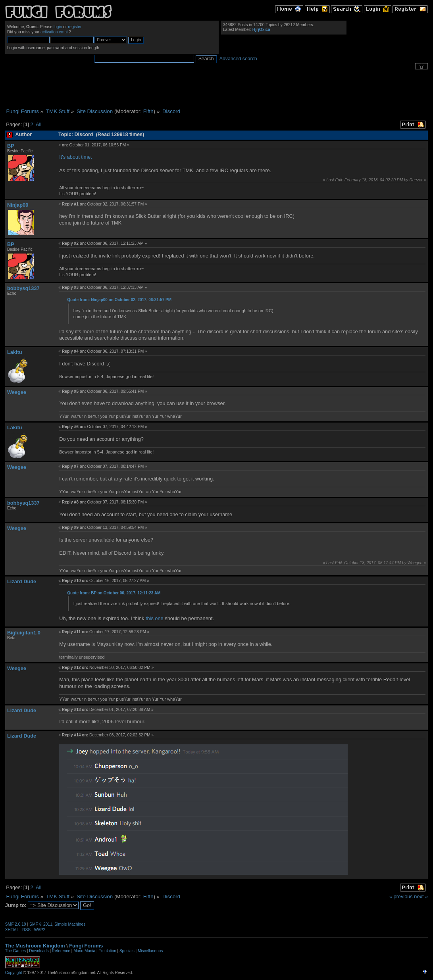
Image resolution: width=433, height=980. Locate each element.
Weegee (17, 392)
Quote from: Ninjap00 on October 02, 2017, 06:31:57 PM (119, 300)
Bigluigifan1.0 (24, 633)
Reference (61, 951)
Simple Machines (70, 924)
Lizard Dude (22, 581)
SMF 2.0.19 (16, 924)
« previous (401, 896)
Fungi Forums (86, 946)
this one (155, 618)
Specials (127, 951)
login (58, 27)
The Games (15, 951)
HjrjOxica (261, 30)
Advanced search (238, 59)
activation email (55, 32)
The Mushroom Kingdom (35, 946)
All (38, 124)
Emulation (107, 951)
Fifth (148, 111)
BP (11, 146)
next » (421, 896)
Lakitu (15, 352)
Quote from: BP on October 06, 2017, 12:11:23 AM (114, 593)
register (75, 27)
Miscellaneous (150, 951)
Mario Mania (84, 951)
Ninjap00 (18, 205)
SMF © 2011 (41, 924)
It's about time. (76, 157)
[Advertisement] (217, 89)
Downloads (39, 951)
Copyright (14, 973)
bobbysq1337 (23, 288)
